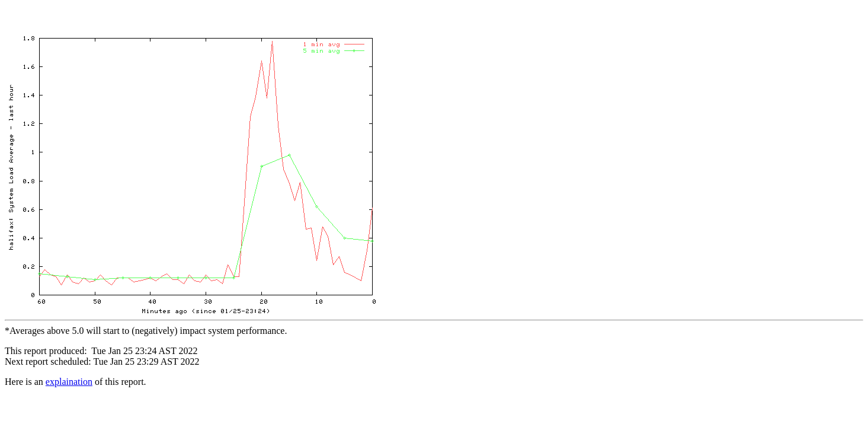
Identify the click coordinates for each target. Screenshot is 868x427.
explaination (69, 385)
